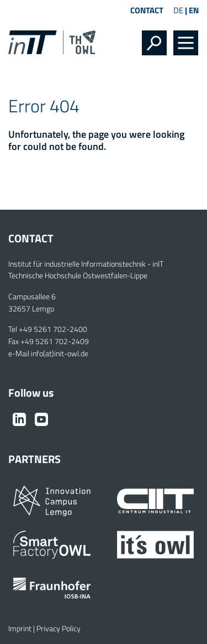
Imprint (20, 629)
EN (194, 10)
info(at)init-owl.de (60, 354)
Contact (147, 10)
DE (178, 10)
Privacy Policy (59, 629)
